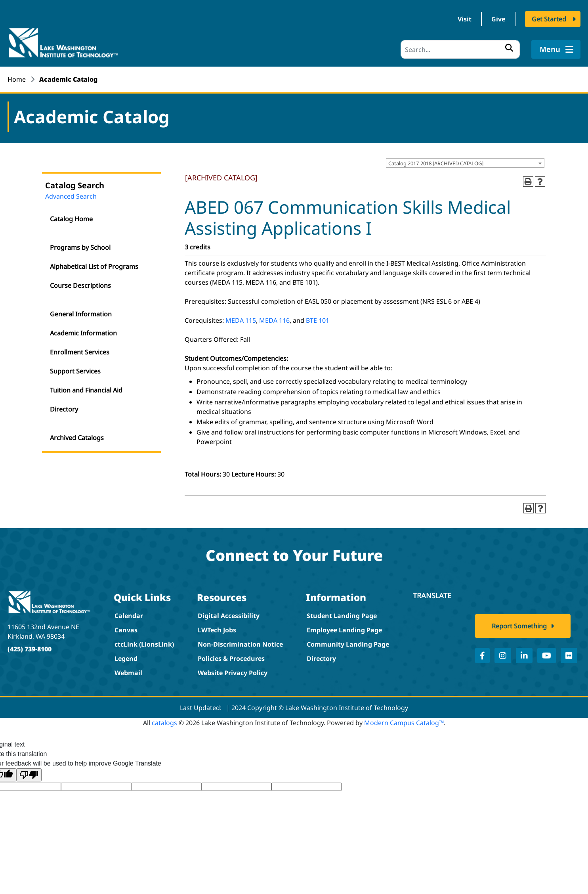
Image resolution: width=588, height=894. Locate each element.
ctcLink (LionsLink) (144, 644)
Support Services (75, 371)
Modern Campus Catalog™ (404, 723)
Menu (556, 49)
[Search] (460, 49)
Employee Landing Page (344, 630)
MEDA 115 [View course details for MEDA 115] (241, 320)
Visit (465, 19)
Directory (64, 409)
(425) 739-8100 (30, 649)
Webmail (128, 673)
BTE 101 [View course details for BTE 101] (318, 320)
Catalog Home (71, 219)
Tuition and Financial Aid (86, 390)
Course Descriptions (80, 285)
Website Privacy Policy (233, 673)
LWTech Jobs (217, 630)
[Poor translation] (29, 775)
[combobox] (465, 163)
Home (17, 79)
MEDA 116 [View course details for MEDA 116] (274, 320)
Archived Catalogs (77, 438)
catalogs (164, 723)
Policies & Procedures (231, 659)
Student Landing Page (342, 616)
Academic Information (83, 333)
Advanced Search (71, 196)
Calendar (129, 616)
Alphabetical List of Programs (94, 266)
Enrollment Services (80, 352)
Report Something (519, 626)
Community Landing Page (348, 644)
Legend (126, 659)
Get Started (549, 19)
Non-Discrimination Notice (240, 644)
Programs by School (80, 247)
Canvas (126, 630)
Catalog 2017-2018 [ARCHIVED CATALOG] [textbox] (436, 163)
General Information (81, 314)
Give (498, 19)
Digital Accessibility (229, 616)
